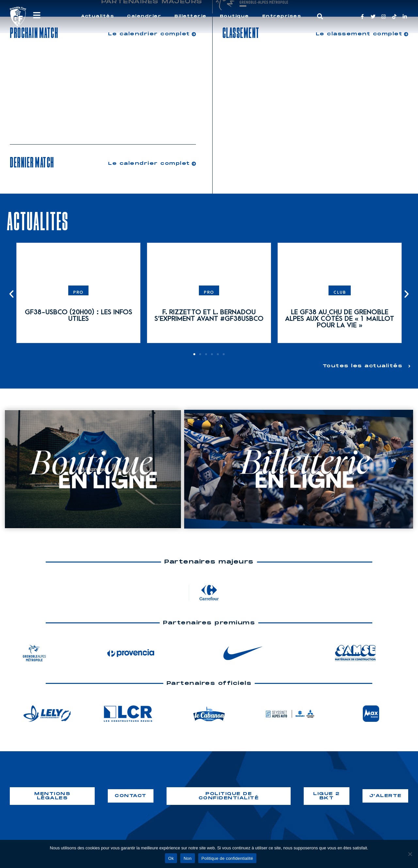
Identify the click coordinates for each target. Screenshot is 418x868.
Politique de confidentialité (227, 858)
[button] (320, 17)
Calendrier (144, 16)
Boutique (234, 16)
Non (188, 858)
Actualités (97, 16)
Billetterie (191, 16)
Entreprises (282, 16)
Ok (171, 858)
